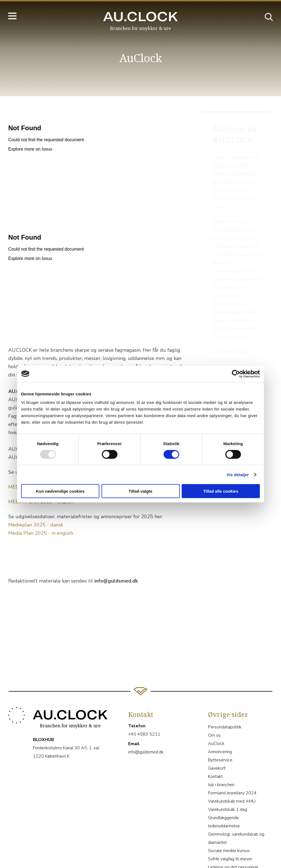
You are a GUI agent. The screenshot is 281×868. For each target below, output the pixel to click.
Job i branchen (221, 754)
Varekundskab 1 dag (227, 779)
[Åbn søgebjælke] (268, 16)
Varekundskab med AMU (232, 770)
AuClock (216, 713)
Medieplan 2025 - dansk (36, 525)
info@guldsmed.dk (146, 721)
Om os (214, 705)
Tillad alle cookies (221, 491)
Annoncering (220, 721)
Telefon (137, 695)
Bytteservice (220, 729)
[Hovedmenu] (12, 16)
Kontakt (215, 746)
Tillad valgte (140, 491)
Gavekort (217, 737)
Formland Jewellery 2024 (232, 762)
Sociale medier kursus (229, 820)
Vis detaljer (238, 474)
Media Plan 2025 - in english (41, 533)
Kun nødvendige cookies (60, 491)
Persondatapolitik (225, 696)
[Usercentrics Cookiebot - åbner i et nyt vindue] (236, 374)
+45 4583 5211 (144, 703)
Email (134, 713)
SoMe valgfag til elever (230, 828)
